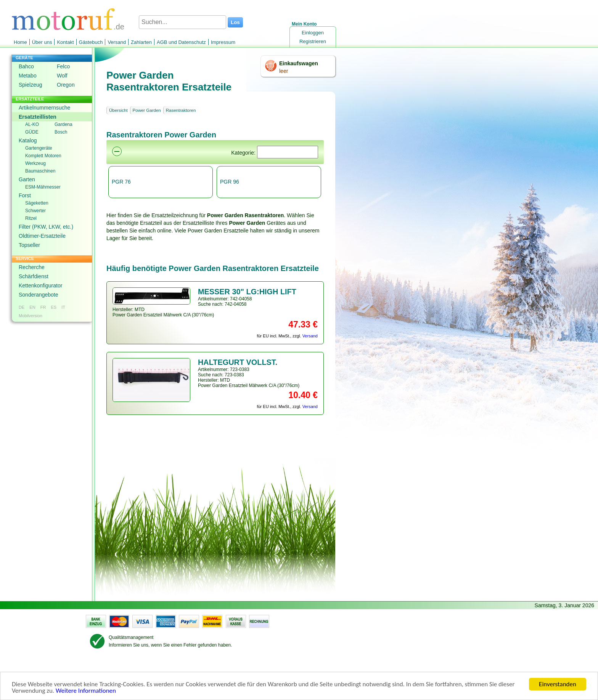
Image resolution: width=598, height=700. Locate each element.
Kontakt (65, 42)
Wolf (62, 76)
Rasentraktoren (181, 110)
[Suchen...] (182, 22)
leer (284, 71)
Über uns (42, 42)
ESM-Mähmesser (43, 187)
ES (54, 307)
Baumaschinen (40, 171)
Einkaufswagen (299, 63)
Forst (25, 195)
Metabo (28, 76)
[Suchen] (288, 152)
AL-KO (32, 124)
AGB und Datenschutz (181, 42)
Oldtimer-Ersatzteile (42, 236)
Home (20, 42)
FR (43, 307)
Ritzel (31, 218)
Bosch (61, 132)
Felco (63, 66)
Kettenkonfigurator (40, 285)
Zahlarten (141, 42)
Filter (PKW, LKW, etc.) (46, 227)
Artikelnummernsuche (44, 108)
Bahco (26, 66)
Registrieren (313, 41)
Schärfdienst (34, 276)
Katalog (28, 140)
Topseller (29, 245)
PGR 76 (121, 182)
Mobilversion (31, 316)
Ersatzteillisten (38, 117)
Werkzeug (35, 163)
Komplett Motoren (43, 156)
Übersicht (118, 110)
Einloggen (313, 33)
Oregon (66, 85)
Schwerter (35, 211)
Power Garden (147, 110)
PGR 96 (230, 182)
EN (32, 307)
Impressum (223, 42)
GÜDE (32, 132)
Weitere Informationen (86, 691)
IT (63, 307)
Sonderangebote (39, 295)
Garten (27, 179)
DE (22, 307)
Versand (117, 42)
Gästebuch (91, 42)
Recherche (32, 267)
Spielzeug (31, 85)
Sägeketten (37, 203)
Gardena (63, 124)
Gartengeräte (39, 148)
